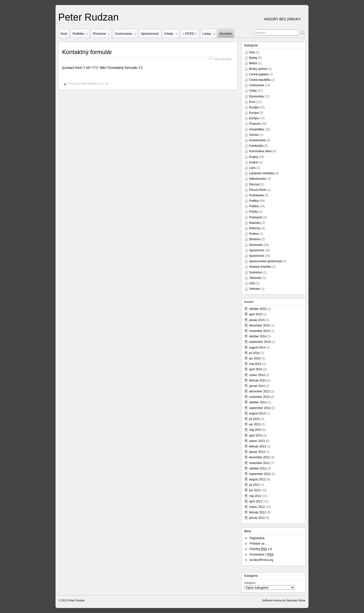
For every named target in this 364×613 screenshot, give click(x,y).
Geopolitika (257, 129)
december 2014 (259, 325)
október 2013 (258, 402)
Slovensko (256, 245)
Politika (80, 35)
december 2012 (259, 457)
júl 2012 (254, 485)
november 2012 (259, 463)
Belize (253, 63)
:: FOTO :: (190, 34)
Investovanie (257, 140)
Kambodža (256, 146)
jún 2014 (255, 358)
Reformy (255, 228)
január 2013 (257, 452)
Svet (64, 34)
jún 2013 (255, 424)
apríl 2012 (256, 501)
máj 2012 (255, 496)
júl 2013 (254, 419)
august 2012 (257, 479)
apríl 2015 (256, 314)
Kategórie (250, 583)
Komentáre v (261, 555)
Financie (102, 35)
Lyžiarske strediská (262, 173)
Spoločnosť (150, 34)
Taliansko (255, 278)
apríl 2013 (256, 436)
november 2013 (259, 397)
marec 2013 (257, 441)
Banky (253, 58)
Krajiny (254, 157)
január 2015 (257, 320)
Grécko (254, 135)
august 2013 (257, 413)
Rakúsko (255, 223)
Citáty (171, 35)
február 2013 (258, 446)
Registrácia (257, 538)
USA (252, 283)
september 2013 (260, 408)
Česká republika (260, 80)
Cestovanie (126, 35)
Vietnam (255, 289)
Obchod (254, 184)
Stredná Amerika (260, 267)
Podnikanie (256, 195)
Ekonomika (256, 96)
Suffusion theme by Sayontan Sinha (284, 600)
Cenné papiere (259, 74)
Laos (252, 168)
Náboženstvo (258, 179)
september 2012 (260, 474)
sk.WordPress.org (261, 560)
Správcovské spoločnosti (265, 261)
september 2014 (260, 342)
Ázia (252, 52)
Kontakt (226, 34)
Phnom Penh (258, 190)
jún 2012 (255, 490)
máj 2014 (255, 364)
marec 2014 (257, 375)
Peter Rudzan (88, 17)
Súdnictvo (256, 272)
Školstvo (255, 239)
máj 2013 (255, 430)
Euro (252, 102)
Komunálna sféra (260, 151)
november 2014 (259, 331)
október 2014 (258, 336)
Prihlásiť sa (257, 544)
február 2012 (258, 512)
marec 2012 (257, 507)
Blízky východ (258, 69)
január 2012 (257, 518)
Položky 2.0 (261, 549)
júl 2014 (254, 353)
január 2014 (257, 386)
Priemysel (256, 217)
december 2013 (259, 391)
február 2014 (258, 380)
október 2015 (258, 309)
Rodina (254, 234)
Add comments (222, 59)
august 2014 (257, 348)
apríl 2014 (256, 369)
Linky (209, 35)
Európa (254, 107)
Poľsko (254, 212)
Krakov (254, 162)
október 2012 (258, 468)
